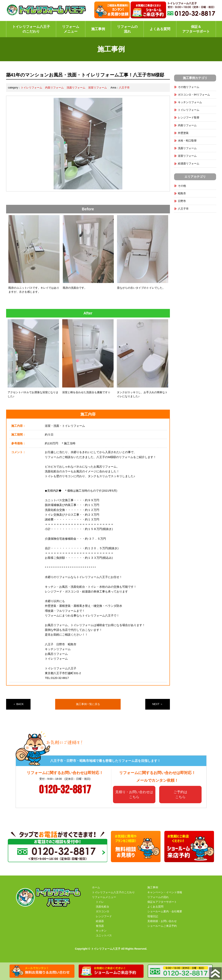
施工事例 (98, 29)
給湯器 (100, 921)
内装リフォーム (54, 88)
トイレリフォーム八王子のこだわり (31, 29)
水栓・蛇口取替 (187, 141)
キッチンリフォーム (190, 102)
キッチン (101, 931)
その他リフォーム (189, 87)
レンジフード (104, 916)
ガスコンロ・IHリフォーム (194, 95)
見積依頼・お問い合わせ (162, 921)
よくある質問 (160, 29)
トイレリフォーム (31, 88)
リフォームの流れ (127, 29)
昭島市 (182, 193)
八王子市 (124, 88)
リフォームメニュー (71, 29)
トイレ (100, 902)
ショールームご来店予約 (162, 926)
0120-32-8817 (65, 790)
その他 (182, 186)
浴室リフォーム (98, 88)
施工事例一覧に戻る (88, 704)
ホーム (96, 887)
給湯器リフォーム (189, 163)
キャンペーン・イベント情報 (165, 892)
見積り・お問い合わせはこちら (134, 794)
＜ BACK (18, 704)
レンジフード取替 (189, 117)
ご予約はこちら (180, 794)
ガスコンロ (103, 911)
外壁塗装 (183, 133)
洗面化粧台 (103, 907)
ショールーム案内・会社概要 (165, 911)
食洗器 (100, 926)
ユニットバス (104, 935)
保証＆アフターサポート (196, 29)
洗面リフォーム (76, 88)
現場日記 (153, 916)
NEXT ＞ (158, 704)
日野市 (182, 201)
